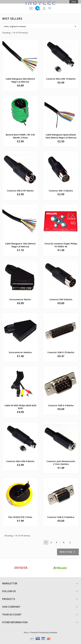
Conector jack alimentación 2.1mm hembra (61, 463)
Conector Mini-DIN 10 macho (61, 79)
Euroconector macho (20, 299)
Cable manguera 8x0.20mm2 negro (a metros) (20, 80)
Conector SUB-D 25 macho (61, 352)
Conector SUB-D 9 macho (61, 405)
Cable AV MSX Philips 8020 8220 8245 (20, 407)
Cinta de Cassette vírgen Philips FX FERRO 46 (61, 245)
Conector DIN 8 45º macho (20, 191)
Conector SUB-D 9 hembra (61, 517)
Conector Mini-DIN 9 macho (20, 461)
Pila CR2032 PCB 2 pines (20, 517)
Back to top (68, 552)
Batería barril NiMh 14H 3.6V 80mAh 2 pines (20, 136)
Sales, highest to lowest (40, 26)
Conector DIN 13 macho (61, 191)
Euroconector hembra (20, 352)
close (74, 2)
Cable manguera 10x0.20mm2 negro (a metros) (20, 245)
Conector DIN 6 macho (61, 299)
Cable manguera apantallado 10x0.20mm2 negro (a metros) (61, 136)
